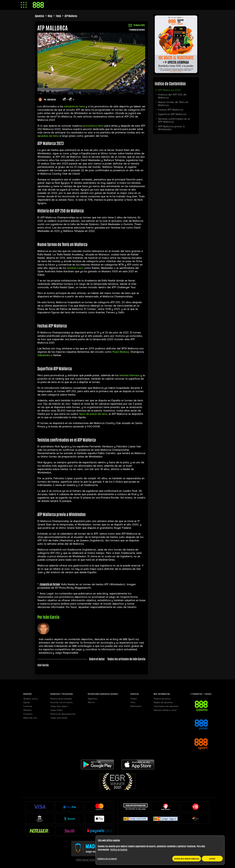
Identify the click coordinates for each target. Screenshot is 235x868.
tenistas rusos (75, 268)
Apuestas (40, 16)
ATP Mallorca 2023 (169, 90)
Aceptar (212, 859)
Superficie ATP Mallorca (172, 114)
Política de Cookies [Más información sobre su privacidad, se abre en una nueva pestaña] (119, 849)
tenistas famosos (129, 375)
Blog (50, 16)
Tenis (59, 16)
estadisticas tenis (74, 107)
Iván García (51, 99)
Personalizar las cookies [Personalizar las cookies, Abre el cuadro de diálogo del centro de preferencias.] (107, 859)
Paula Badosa (121, 352)
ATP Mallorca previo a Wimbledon (171, 128)
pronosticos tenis (93, 126)
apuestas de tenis (48, 136)
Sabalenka (44, 355)
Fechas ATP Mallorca (171, 110)
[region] (160, 850)
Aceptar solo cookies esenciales (187, 859)
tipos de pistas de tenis (93, 414)
